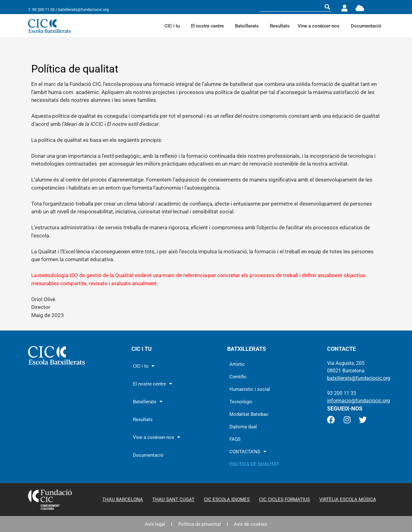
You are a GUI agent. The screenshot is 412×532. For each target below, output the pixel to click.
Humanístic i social (250, 389)
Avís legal (155, 524)
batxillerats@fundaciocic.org (83, 10)
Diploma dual (243, 427)
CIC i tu (174, 26)
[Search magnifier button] (327, 7)
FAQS (235, 439)
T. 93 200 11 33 (41, 10)
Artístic (237, 364)
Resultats (280, 26)
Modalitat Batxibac (249, 414)
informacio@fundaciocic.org (358, 401)
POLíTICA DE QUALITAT (254, 464)
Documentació (366, 26)
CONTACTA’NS (248, 452)
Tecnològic (241, 402)
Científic (238, 377)
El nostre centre (209, 26)
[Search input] (292, 7)
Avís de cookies (251, 524)
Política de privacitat (200, 524)
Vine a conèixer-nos (320, 26)
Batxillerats (248, 26)
